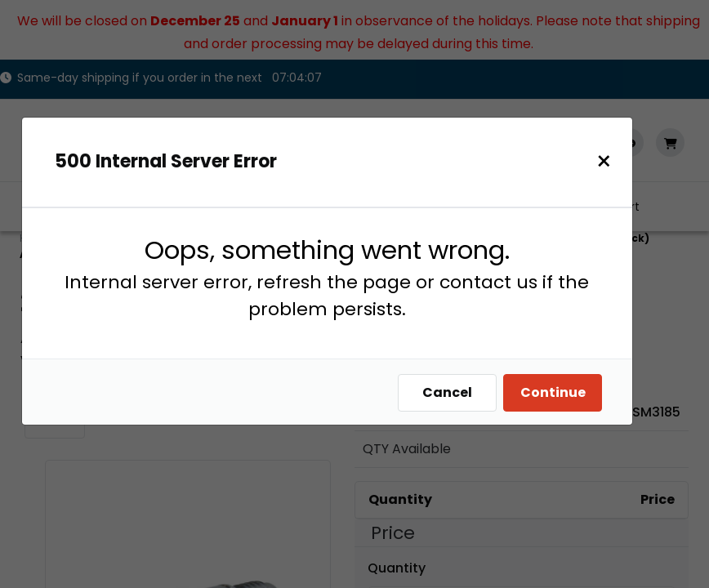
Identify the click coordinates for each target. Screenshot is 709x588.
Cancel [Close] (455, 392)
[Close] (612, 161)
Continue (561, 392)
